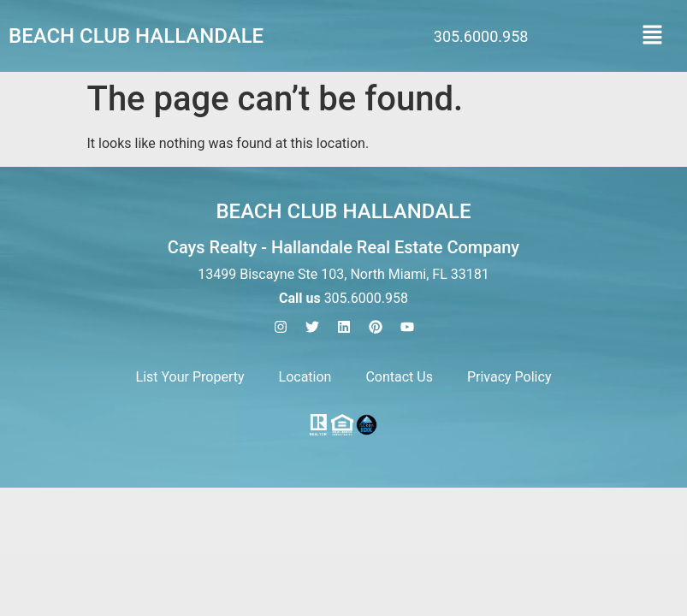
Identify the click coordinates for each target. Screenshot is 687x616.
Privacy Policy (509, 377)
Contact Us (399, 377)
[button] (653, 36)
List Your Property (190, 377)
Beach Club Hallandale (136, 36)
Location (305, 377)
